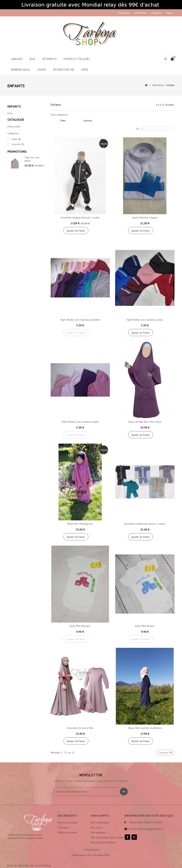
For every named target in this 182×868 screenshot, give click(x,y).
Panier (169, 13)
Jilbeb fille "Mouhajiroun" (80, 524)
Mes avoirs (97, 827)
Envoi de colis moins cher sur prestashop (146, 841)
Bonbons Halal (21, 70)
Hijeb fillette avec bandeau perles (145, 320)
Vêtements (49, 59)
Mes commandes (100, 823)
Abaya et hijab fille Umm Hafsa (145, 422)
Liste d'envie (140, 13)
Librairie (17, 59)
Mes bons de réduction (103, 842)
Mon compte (100, 816)
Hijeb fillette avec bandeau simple (80, 422)
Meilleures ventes (67, 832)
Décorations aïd (64, 70)
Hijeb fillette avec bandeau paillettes (80, 320)
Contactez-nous (91, 853)
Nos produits (67, 816)
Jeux (32, 59)
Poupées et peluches (77, 59)
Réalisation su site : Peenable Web (91, 858)
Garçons (12, 119)
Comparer (156, 13)
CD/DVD (42, 70)
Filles (10, 114)
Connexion (124, 13)
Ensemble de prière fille (80, 728)
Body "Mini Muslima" (80, 626)
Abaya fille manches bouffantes (145, 728)
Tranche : (12, 164)
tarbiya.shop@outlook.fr (150, 829)
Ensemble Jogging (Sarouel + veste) (80, 218)
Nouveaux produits (68, 823)
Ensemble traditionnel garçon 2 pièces (145, 524)
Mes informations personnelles (108, 837)
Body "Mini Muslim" (145, 626)
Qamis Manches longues (145, 218)
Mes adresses (98, 832)
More (85, 70)
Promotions (17, 175)
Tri (138, 129)
